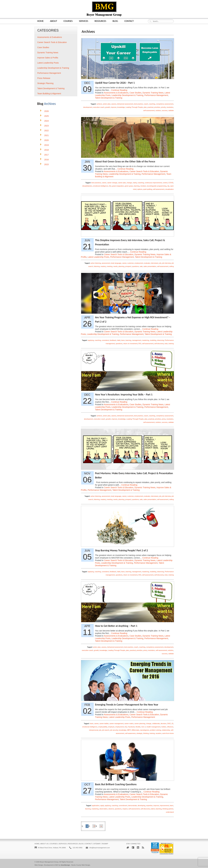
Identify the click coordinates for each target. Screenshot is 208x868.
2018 (47, 150)
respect (125, 809)
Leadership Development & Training (127, 95)
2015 (47, 164)
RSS (143, 847)
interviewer (155, 263)
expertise (149, 806)
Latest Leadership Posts (98, 257)
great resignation (118, 186)
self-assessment (149, 110)
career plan (122, 183)
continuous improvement (153, 183)
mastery (103, 266)
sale (141, 266)
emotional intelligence (101, 186)
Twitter (128, 847)
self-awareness (130, 733)
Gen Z (144, 727)
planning (121, 266)
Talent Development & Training (109, 98)
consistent (105, 340)
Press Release (44, 78)
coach (146, 104)
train (166, 344)
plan (145, 107)
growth (108, 107)
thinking (146, 733)
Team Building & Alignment (49, 94)
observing (161, 340)
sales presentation (150, 266)
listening (97, 266)
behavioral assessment (125, 104)
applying (91, 340)
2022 (47, 131)
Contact (129, 21)
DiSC (169, 723)
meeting (110, 266)
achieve (99, 104)
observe (111, 809)
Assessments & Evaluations (116, 93)
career (104, 183)
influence (170, 727)
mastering (146, 340)
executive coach (99, 107)
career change (112, 183)
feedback (113, 340)
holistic (164, 727)
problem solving (155, 730)
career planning (140, 723)
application (96, 806)
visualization (170, 189)
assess (114, 104)
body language (116, 263)
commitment (123, 806)
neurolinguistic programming (157, 186)
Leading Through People (134, 107)
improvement (164, 806)
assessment (106, 263)
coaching (152, 104)
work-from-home (168, 733)
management (137, 340)
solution (158, 110)
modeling (153, 340)
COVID (171, 183)
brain (92, 723)
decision (164, 723)
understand (170, 812)
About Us (44, 844)
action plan (107, 104)
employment (139, 263)
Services (84, 21)
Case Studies (136, 93)
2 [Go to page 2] (94, 826)
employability (103, 727)
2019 (47, 145)
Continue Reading (119, 90)
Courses (68, 21)
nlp (168, 186)
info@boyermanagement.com (100, 848)
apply (102, 806)
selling (171, 266)
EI (173, 723)
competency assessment (165, 104)
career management (116, 723)
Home (40, 21)
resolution (170, 107)
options (140, 189)
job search (106, 730)
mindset (143, 186)
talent (153, 809)
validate (171, 110)
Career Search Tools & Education (144, 171)
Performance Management (156, 95)
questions (136, 266)
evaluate (147, 263)
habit (119, 340)
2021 (47, 135)
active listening (96, 263)
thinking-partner (168, 809)
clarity (135, 183)
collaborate (156, 723)
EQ (110, 186)
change (129, 183)
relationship (166, 730)
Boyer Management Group (49, 862)
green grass (129, 186)
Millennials (135, 730)
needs (115, 266)
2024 (47, 121)
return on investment (130, 344)
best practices (96, 183)
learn (123, 340)
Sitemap (97, 844)
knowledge (121, 107)
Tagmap (105, 844)
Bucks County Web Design (81, 865)
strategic (139, 733)
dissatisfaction (87, 186)
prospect (128, 266)
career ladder (104, 723)
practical (150, 107)
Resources (100, 21)
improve (114, 107)
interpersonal (94, 730)
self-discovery (159, 344)
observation (103, 809)
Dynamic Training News (153, 93)
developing (141, 806)
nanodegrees (145, 730)
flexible (138, 727)
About (53, 21)
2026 (47, 111)
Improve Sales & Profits (48, 58)
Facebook (131, 727)
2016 (47, 160)
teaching (159, 809)
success (165, 110)
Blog (115, 21)
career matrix (129, 723)
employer (111, 727)
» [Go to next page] (101, 826)
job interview (166, 263)
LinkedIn (138, 847)
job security (114, 730)
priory (164, 419)
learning (137, 186)
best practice (138, 104)
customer (131, 263)
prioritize (157, 107)
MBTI (129, 730)
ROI (140, 344)
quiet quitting (148, 189)
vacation (158, 733)
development (88, 107)
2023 (47, 126)
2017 (47, 155)
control (165, 183)
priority (163, 107)
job (160, 263)
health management (153, 727)
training (171, 344)
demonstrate (133, 806)
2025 (47, 116)
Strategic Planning (45, 83)
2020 (47, 140)
